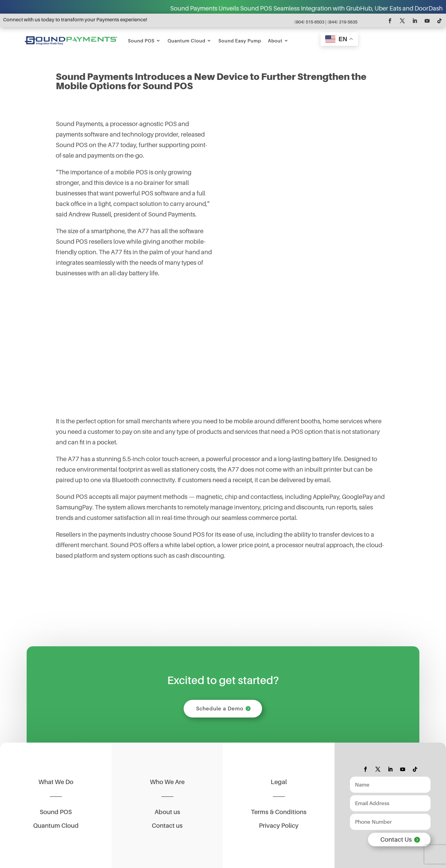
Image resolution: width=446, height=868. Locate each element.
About (275, 41)
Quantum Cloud (186, 41)
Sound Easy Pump (240, 41)
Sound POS (141, 41)
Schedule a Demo (220, 709)
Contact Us (396, 840)
